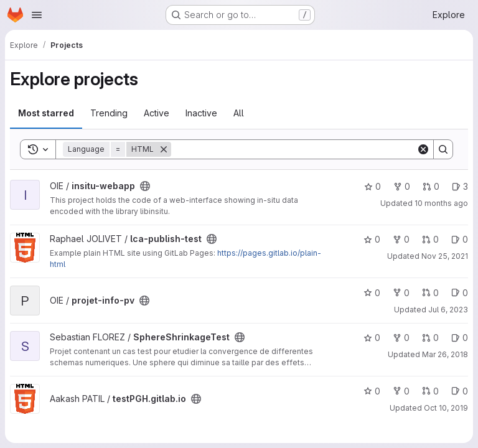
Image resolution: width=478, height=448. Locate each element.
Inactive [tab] (201, 113)
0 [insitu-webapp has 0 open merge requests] (431, 186)
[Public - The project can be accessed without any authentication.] (145, 186)
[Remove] (164, 149)
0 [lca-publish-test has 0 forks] (401, 239)
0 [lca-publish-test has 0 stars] (372, 239)
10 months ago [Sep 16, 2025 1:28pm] (441, 203)
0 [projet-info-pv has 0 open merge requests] (430, 293)
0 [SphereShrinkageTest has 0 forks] (401, 338)
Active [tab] (157, 113)
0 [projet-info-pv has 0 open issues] (460, 293)
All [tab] (239, 113)
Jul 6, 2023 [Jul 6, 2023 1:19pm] (448, 310)
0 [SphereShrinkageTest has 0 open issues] (460, 338)
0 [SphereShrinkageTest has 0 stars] (372, 338)
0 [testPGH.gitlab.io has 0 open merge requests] (430, 391)
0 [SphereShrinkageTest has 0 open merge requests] (430, 338)
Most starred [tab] (46, 113)
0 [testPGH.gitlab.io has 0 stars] (372, 391)
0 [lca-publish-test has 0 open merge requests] (430, 239)
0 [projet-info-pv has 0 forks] (401, 293)
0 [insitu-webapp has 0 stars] (373, 186)
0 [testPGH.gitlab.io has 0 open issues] (460, 391)
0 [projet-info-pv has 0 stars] (372, 293)
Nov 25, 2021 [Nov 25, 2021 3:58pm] (445, 256)
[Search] (294, 149)
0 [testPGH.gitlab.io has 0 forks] (401, 391)
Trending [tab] (109, 113)
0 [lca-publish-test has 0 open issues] (460, 239)
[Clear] (423, 149)
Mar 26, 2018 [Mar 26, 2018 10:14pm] (445, 354)
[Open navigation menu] (37, 15)
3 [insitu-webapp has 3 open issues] (460, 186)
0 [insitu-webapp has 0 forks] (402, 186)
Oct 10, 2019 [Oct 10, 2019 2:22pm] (446, 408)
